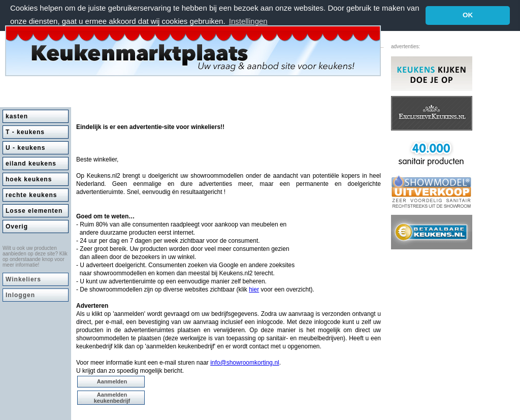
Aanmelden (112, 381)
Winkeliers (23, 279)
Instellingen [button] (248, 21)
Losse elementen (34, 210)
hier (254, 289)
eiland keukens (31, 163)
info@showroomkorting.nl (245, 362)
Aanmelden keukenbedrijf (112, 397)
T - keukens (25, 132)
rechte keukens (31, 195)
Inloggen (20, 295)
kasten (17, 116)
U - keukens (25, 147)
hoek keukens (29, 179)
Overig (17, 226)
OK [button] (468, 15)
